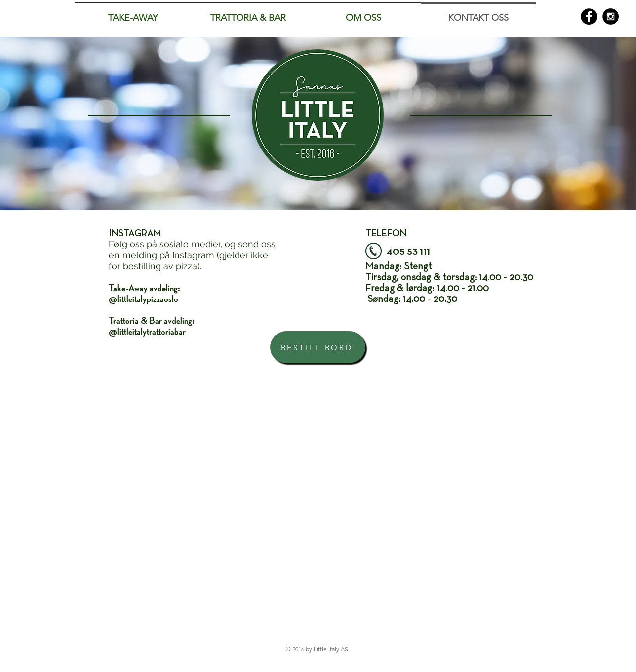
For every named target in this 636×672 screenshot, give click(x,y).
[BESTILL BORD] (318, 347)
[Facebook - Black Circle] (589, 17)
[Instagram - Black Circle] (610, 17)
